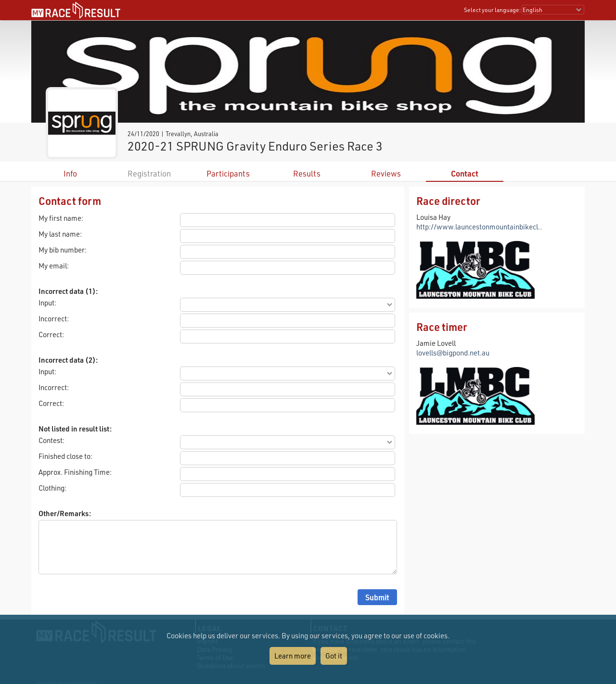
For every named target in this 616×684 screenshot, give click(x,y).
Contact (465, 173)
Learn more (293, 656)
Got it (334, 656)
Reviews (386, 173)
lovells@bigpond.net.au (453, 353)
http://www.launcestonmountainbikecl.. (479, 227)
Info (70, 173)
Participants (228, 173)
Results (307, 173)
